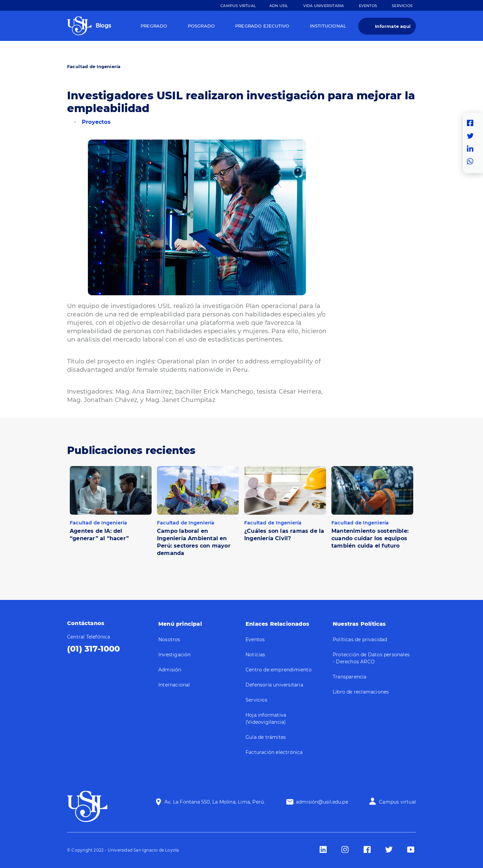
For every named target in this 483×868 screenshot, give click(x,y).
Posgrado (201, 26)
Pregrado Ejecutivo (262, 26)
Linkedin (472, 149)
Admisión (170, 670)
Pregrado (154, 26)
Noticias (255, 655)
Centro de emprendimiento (279, 670)
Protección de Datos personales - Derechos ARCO (371, 658)
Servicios (402, 6)
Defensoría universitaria (274, 685)
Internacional (174, 685)
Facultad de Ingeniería (94, 66)
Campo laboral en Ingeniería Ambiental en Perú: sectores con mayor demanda (194, 542)
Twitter (472, 136)
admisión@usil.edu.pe (322, 802)
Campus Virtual (238, 6)
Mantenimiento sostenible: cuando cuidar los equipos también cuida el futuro (370, 538)
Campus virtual (397, 802)
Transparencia (350, 677)
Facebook (472, 123)
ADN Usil (279, 6)
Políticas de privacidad (360, 640)
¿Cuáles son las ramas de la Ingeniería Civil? (284, 535)
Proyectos (96, 122)
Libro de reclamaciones (361, 692)
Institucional (328, 26)
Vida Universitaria (324, 6)
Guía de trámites (266, 737)
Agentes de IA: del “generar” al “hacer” (99, 535)
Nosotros (169, 640)
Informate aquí (393, 26)
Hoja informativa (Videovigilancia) (266, 719)
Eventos (368, 6)
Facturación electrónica (274, 752)
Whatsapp (472, 161)
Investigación (175, 655)
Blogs (103, 26)
